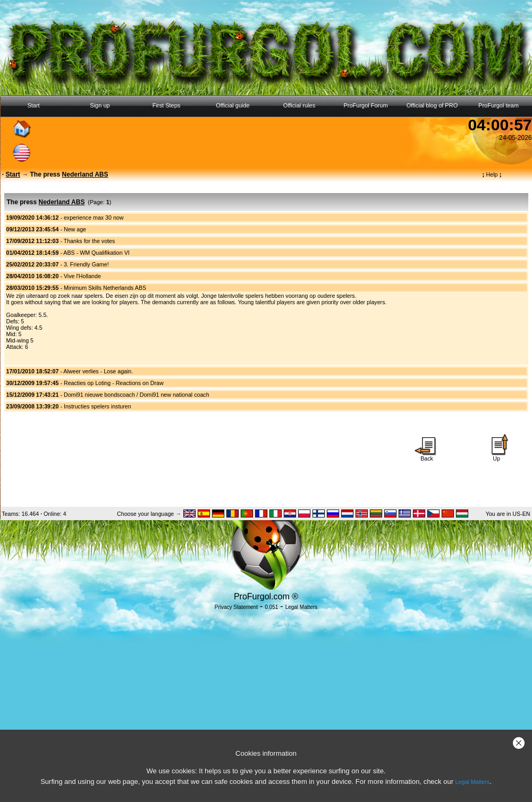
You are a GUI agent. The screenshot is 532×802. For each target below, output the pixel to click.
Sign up (100, 105)
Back (427, 456)
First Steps (167, 105)
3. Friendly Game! (86, 264)
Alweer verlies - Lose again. (98, 371)
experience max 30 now (94, 218)
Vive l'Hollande (82, 276)
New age (75, 229)
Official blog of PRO (432, 105)
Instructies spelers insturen (98, 406)
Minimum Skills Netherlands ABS (105, 288)
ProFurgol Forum (365, 105)
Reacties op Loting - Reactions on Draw (114, 383)
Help (492, 174)
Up (496, 456)
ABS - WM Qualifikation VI (96, 253)
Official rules (299, 105)
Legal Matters (473, 782)
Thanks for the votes (90, 241)
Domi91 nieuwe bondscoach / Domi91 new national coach (137, 395)
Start (33, 105)
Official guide (233, 105)
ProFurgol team (499, 105)
